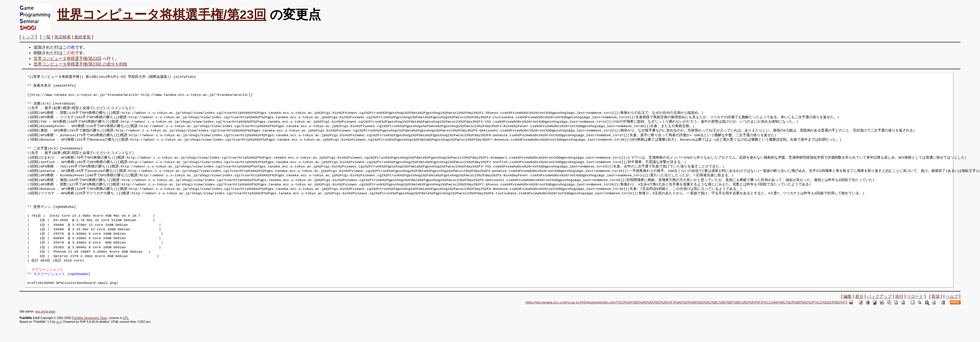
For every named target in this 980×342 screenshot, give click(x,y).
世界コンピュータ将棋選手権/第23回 (162, 14)
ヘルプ (952, 296)
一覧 (47, 37)
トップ (28, 37)
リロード (915, 296)
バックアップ (879, 296)
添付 (899, 296)
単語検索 (63, 37)
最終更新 (83, 37)
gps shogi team (45, 311)
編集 (848, 296)
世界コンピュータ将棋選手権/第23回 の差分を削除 (81, 64)
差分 (859, 296)
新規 (936, 296)
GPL (126, 318)
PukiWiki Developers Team (90, 318)
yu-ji (59, 322)
